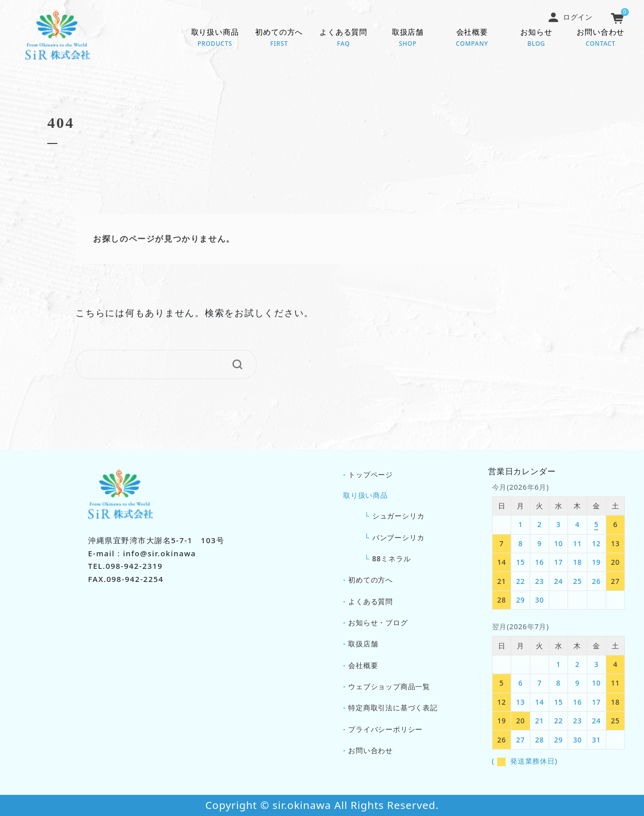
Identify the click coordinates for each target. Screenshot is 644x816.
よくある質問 (344, 38)
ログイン (570, 17)
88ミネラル (392, 559)
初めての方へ (279, 38)
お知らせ (536, 38)
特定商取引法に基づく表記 (393, 708)
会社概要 (472, 38)
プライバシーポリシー (385, 729)
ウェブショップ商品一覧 (389, 686)
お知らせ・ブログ (378, 622)
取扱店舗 (408, 38)
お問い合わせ (601, 38)
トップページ (371, 474)
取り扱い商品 (215, 38)
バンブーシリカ (398, 537)
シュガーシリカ (398, 516)
